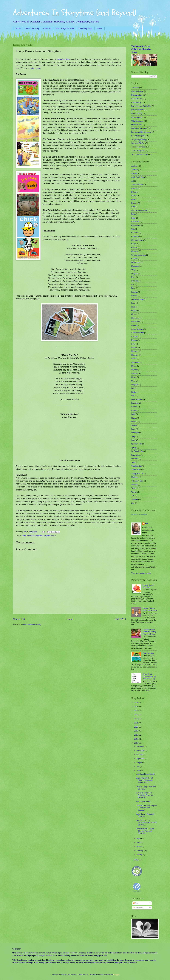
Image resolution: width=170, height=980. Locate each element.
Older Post (120, 619)
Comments (138, 908)
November (141, 750)
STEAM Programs (138, 136)
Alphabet (135, 166)
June (138, 771)
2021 (136, 723)
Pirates (134, 392)
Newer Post (19, 619)
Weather (135, 485)
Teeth (133, 462)
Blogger (116, 975)
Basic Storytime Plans (65, 28)
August (139, 763)
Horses (134, 325)
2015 (136, 860)
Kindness (135, 336)
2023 (136, 715)
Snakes (134, 425)
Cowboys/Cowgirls (139, 255)
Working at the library (140, 154)
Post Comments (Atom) (32, 625)
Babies (134, 192)
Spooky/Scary (137, 444)
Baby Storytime (137, 91)
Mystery (135, 370)
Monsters (135, 355)
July (138, 767)
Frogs (133, 307)
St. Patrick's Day (138, 451)
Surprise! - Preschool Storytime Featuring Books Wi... (145, 795)
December (140, 746)
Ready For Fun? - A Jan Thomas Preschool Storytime (145, 831)
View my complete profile (141, 573)
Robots (134, 410)
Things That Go (137, 474)
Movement (135, 362)
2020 (136, 727)
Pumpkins (135, 403)
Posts (136, 903)
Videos (100, 28)
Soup (133, 436)
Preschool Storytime (34, 536)
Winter (134, 488)
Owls (133, 381)
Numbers (135, 373)
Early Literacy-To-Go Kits (141, 106)
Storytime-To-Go (49, 536)
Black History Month (139, 210)
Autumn (134, 188)
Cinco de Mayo (137, 240)
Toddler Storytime (138, 147)
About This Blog (32, 28)
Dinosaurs (135, 266)
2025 (136, 707)
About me (135, 88)
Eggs (133, 277)
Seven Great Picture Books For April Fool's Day (149, 676)
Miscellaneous (137, 117)
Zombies (135, 499)
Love (133, 344)
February (140, 851)
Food (133, 303)
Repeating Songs (85, 28)
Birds (133, 207)
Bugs (133, 218)
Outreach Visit (137, 125)
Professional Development (141, 132)
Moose (134, 359)
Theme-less (136, 470)
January (140, 855)
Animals (135, 170)
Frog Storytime (148, 653)
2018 (136, 735)
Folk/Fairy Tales (137, 299)
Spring (134, 448)
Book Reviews (137, 99)
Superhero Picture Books (145, 774)
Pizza (133, 396)
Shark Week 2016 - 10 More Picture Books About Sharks (145, 780)
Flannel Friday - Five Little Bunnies (150, 609)
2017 (136, 739)
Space (134, 440)
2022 (136, 719)
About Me (47, 28)
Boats (133, 214)
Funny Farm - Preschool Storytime (145, 815)
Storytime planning (139, 140)
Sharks (134, 422)
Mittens (134, 348)
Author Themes (137, 185)
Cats (133, 229)
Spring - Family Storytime (148, 586)
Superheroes (136, 455)
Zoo (133, 503)
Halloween (135, 318)
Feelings (135, 292)
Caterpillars (136, 225)
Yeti (133, 496)
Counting (135, 251)
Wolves (134, 492)
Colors (134, 244)
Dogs (133, 270)
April (139, 843)
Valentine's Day (137, 481)
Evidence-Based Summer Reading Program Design (149, 632)
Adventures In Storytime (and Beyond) (75, 13)
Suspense (135, 459)
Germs (134, 314)
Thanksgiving (137, 466)
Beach (134, 196)
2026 (136, 703)
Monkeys (135, 351)
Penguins (135, 385)
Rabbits (134, 407)
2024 (136, 711)
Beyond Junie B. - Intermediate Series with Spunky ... (146, 823)
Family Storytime (138, 110)
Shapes (134, 418)
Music (134, 366)
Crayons (135, 259)
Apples (134, 173)
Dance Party (136, 262)
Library (134, 340)
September (141, 759)
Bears (133, 199)
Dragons (135, 273)
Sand (133, 414)
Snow (133, 429)
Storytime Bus (63, 59)
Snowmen (135, 433)
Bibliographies (137, 95)
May (138, 838)
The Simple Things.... (144, 801)
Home (18, 28)
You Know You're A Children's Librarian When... (141, 49)
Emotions (135, 281)
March (139, 847)
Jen (146, 524)
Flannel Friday (137, 113)
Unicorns (135, 477)
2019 (136, 731)
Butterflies (135, 222)
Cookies (134, 247)
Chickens (135, 233)
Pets (133, 388)
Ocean (134, 377)
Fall (133, 285)
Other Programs (137, 121)
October (140, 754)
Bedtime (135, 203)
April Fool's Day (138, 177)
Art (133, 181)
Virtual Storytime (138, 151)
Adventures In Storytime (139, 515)
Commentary (136, 102)
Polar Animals (137, 399)
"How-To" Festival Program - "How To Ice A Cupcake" (147, 808)
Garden (134, 311)
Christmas (135, 236)
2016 (136, 743)
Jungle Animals (137, 329)
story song (36, 68)
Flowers (134, 296)
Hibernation (136, 322)
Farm (24, 536)
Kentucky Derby (138, 333)
